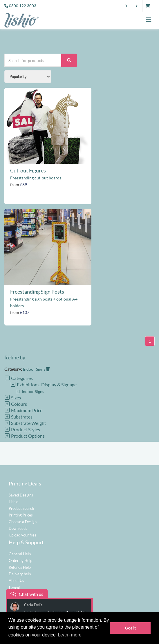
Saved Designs (21, 495)
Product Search (21, 508)
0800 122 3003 (23, 6)
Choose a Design (23, 522)
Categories (19, 378)
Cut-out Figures (28, 170)
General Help (20, 554)
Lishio (13, 502)
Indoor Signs (36, 369)
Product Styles (22, 429)
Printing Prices (21, 515)
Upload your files (22, 535)
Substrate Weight (25, 423)
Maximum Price (23, 410)
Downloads (18, 528)
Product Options (25, 436)
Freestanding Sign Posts (37, 292)
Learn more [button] (70, 635)
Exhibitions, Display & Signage (43, 384)
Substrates (18, 417)
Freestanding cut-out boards (36, 178)
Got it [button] (130, 628)
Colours (16, 404)
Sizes (13, 398)
